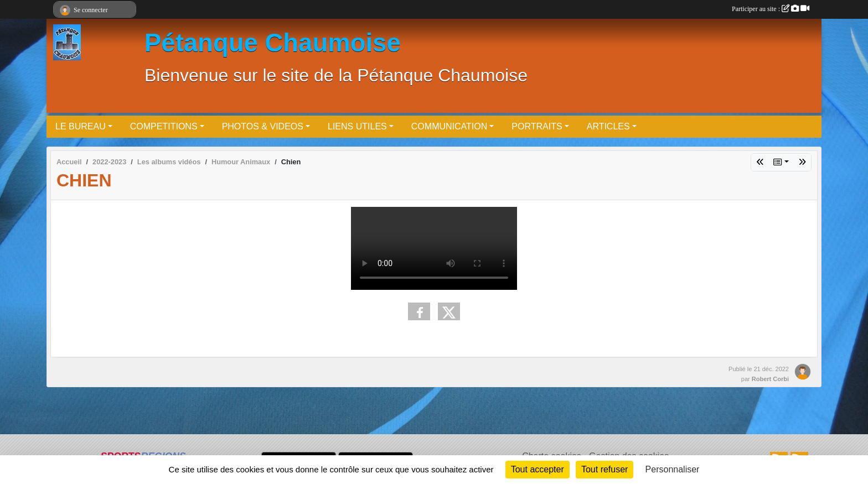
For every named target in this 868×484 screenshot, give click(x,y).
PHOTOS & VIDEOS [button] (263, 126)
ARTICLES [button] (608, 126)
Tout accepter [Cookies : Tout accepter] (538, 469)
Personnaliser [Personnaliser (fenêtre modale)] (673, 469)
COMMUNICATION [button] (449, 126)
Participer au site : (771, 9)
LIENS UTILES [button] (357, 126)
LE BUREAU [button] (81, 126)
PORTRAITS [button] (537, 126)
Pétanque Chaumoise (273, 43)
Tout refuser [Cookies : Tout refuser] (604, 469)
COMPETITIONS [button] (164, 126)
